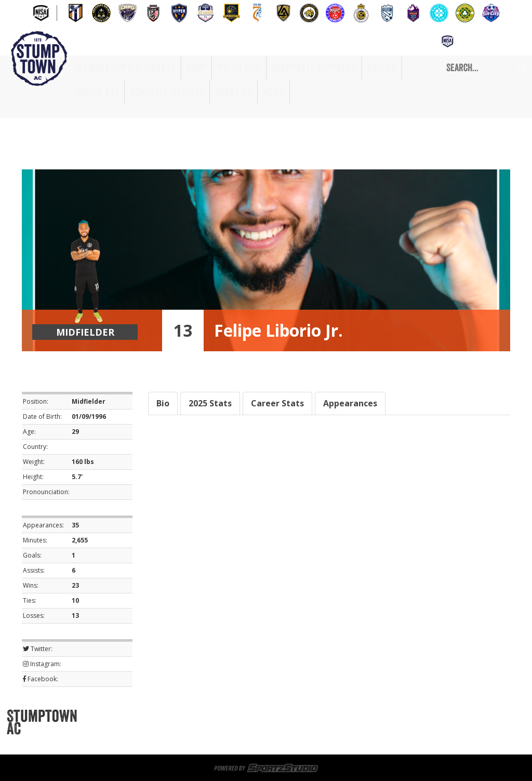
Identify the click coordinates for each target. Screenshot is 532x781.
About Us (234, 92)
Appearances (350, 403)
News (274, 92)
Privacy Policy (285, 741)
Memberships (136, 716)
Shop (196, 68)
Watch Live (239, 68)
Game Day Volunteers (346, 716)
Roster (382, 68)
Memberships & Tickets (126, 68)
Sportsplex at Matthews (253, 716)
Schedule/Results (167, 92)
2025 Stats (210, 403)
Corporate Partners (314, 68)
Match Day (98, 92)
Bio (163, 403)
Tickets (184, 716)
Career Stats (277, 403)
